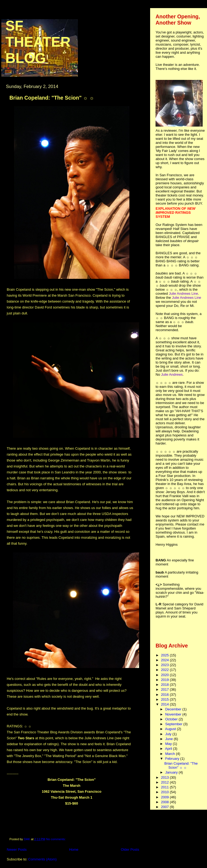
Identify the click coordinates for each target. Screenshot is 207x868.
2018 (165, 685)
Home (74, 850)
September (174, 724)
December (174, 709)
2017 (165, 689)
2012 (165, 782)
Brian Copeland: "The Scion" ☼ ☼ (52, 98)
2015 (165, 699)
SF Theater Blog (38, 42)
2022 (165, 670)
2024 (165, 660)
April (169, 749)
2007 (165, 807)
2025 (165, 655)
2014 (165, 704)
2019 (165, 680)
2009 (165, 797)
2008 (165, 802)
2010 (165, 792)
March (171, 754)
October (172, 719)
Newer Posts (17, 850)
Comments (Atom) (42, 859)
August (171, 729)
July (169, 734)
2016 (165, 695)
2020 (165, 675)
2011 (165, 787)
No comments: (56, 839)
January (172, 772)
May (169, 744)
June (170, 739)
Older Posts (130, 850)
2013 (165, 777)
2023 (165, 665)
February (173, 759)
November (174, 714)
